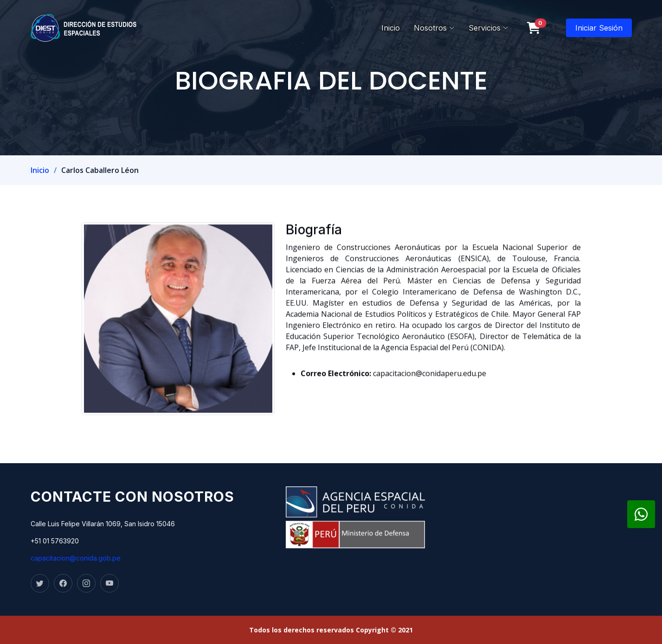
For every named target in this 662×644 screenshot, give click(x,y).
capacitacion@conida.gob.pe (76, 558)
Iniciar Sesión (599, 28)
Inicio (391, 28)
